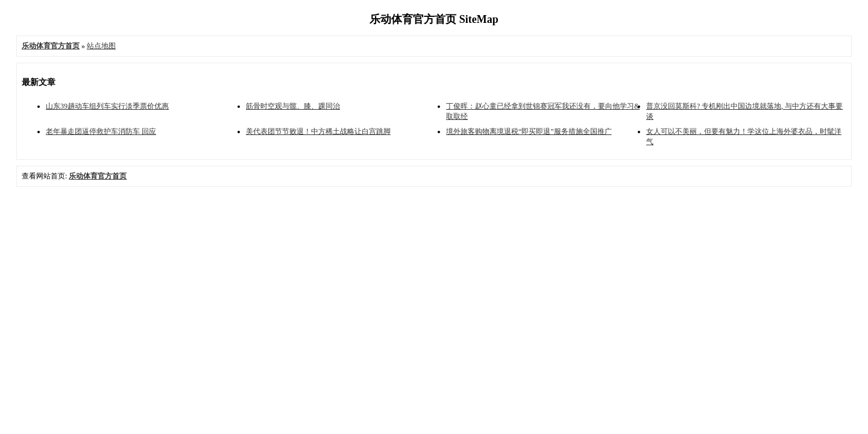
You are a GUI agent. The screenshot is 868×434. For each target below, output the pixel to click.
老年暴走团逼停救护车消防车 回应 (101, 131)
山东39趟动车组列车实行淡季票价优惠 (107, 106)
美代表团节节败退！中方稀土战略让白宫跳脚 (318, 131)
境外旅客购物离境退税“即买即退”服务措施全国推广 (529, 131)
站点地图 (101, 46)
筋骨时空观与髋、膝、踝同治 (293, 106)
